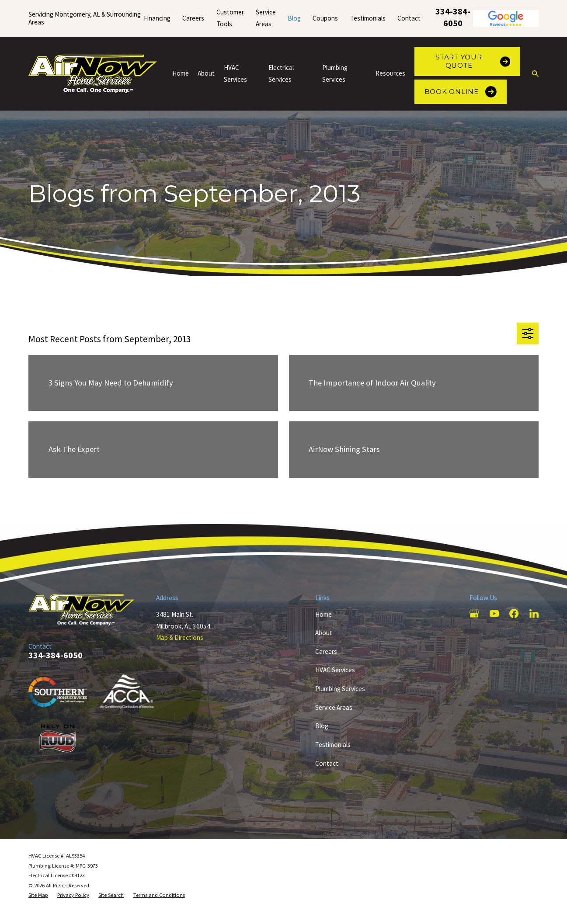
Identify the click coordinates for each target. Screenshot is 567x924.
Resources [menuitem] (390, 73)
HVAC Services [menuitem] (235, 73)
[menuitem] (38, 895)
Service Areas (334, 707)
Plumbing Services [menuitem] (335, 73)
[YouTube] (494, 613)
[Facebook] (514, 613)
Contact (409, 18)
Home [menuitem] (181, 73)
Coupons (325, 18)
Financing (157, 18)
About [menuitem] (206, 73)
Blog (294, 18)
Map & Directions (180, 637)
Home (324, 614)
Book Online (461, 92)
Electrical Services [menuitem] (281, 73)
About (324, 633)
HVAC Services (335, 670)
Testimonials (368, 18)
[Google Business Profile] (474, 613)
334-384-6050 (453, 17)
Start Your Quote (473, 61)
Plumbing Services (340, 689)
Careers (193, 18)
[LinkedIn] (534, 613)
